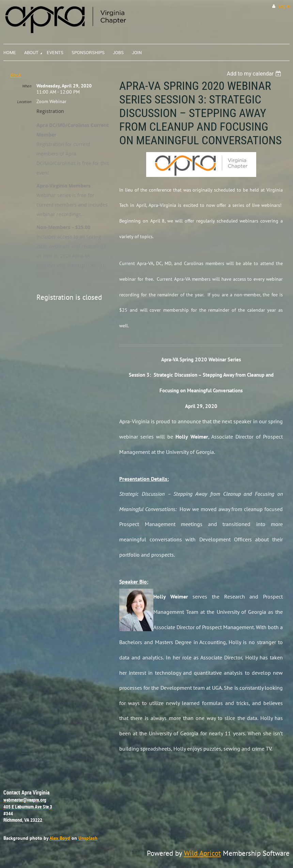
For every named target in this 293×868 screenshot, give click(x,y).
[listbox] (255, 74)
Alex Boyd (60, 838)
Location (24, 102)
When (27, 86)
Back (16, 75)
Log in (284, 6)
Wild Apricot (202, 853)
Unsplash (88, 838)
